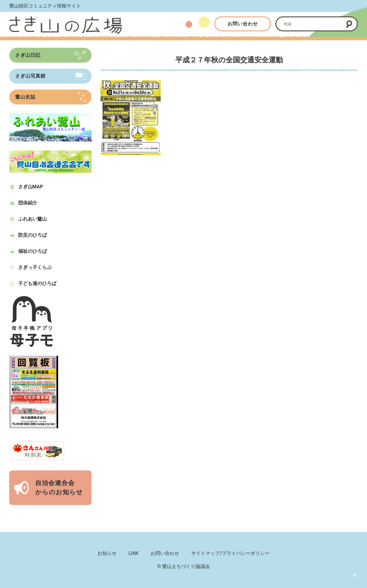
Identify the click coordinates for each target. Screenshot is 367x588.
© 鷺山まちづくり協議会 (183, 566)
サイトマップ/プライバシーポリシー (230, 553)
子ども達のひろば (37, 283)
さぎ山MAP (31, 187)
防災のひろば (32, 235)
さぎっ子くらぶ (35, 267)
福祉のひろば (32, 251)
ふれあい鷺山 (32, 219)
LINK (134, 553)
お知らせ (107, 553)
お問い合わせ (243, 24)
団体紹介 (28, 203)
